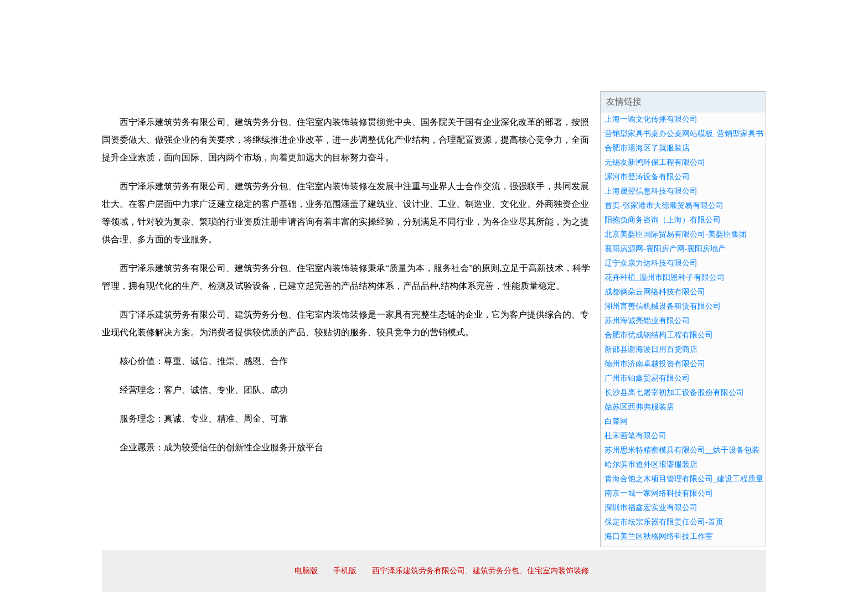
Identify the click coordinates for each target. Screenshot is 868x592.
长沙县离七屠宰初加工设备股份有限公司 (674, 393)
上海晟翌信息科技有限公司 (651, 191)
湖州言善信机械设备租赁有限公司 (663, 306)
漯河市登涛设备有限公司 (647, 177)
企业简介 (204, 77)
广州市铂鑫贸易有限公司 (647, 378)
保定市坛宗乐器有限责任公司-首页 (664, 522)
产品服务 (337, 77)
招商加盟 (469, 77)
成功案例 (403, 77)
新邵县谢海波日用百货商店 (651, 349)
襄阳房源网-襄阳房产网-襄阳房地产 (665, 249)
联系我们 (602, 77)
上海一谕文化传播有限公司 (651, 119)
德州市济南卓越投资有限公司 (655, 364)
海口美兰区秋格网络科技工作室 (659, 536)
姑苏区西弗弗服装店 (639, 407)
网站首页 (137, 77)
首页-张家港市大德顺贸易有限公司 (664, 206)
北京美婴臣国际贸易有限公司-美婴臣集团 (676, 234)
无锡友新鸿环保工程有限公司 (655, 162)
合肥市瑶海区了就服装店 (647, 148)
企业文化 (270, 77)
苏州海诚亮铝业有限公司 (647, 321)
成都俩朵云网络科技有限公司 (655, 292)
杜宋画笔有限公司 (635, 436)
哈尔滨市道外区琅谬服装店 (651, 464)
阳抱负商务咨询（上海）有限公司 (663, 220)
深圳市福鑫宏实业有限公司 (651, 508)
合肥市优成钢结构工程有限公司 (659, 335)
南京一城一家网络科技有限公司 (659, 493)
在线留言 (735, 77)
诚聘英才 (536, 77)
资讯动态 (669, 77)
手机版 (345, 571)
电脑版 (306, 571)
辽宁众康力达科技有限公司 (651, 263)
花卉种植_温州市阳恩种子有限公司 (665, 277)
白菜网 (616, 421)
